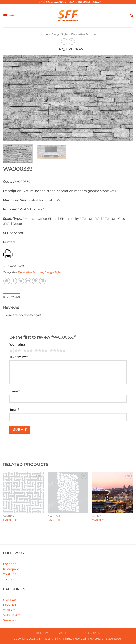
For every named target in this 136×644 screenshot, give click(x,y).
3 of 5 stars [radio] (27, 351)
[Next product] (64, 41)
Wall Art (9, 610)
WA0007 (98, 520)
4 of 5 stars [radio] (41, 351)
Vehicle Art (11, 615)
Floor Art (10, 605)
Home (44, 34)
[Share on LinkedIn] (42, 281)
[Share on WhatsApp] (7, 281)
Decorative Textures (84, 34)
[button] (10, 16)
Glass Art (10, 600)
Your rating (17, 345)
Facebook (11, 564)
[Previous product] (72, 41)
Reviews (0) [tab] (11, 297)
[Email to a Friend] (28, 281)
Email (14, 410)
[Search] (132, 16)
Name (14, 391)
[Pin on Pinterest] (35, 281)
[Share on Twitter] (21, 281)
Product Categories (84, 633)
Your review (18, 357)
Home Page (44, 633)
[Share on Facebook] (14, 281)
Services (10, 620)
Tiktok (8, 579)
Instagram (11, 569)
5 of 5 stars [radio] (57, 351)
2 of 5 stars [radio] (17, 351)
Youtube (10, 574)
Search (60, 633)
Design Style (59, 34)
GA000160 (10, 520)
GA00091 (54, 520)
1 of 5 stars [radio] (10, 351)
